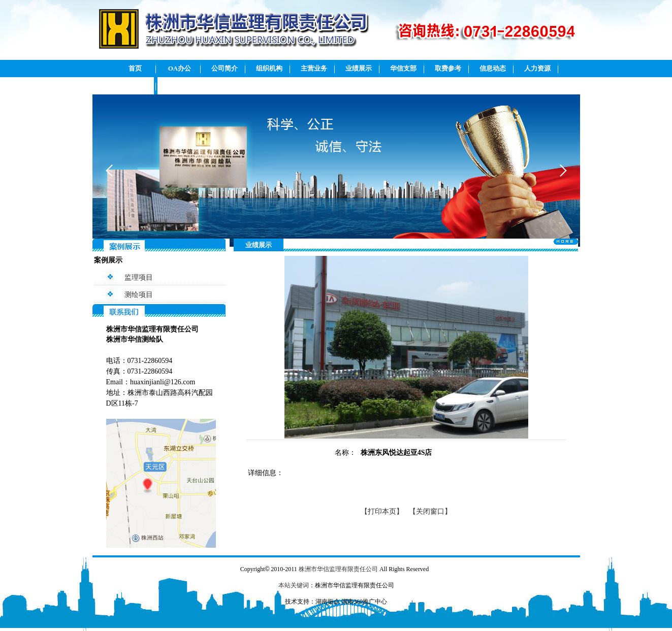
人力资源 (537, 68)
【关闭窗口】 (430, 511)
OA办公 (180, 68)
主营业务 (314, 68)
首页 (135, 68)
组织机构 (269, 68)
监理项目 (139, 277)
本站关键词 (294, 585)
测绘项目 (139, 295)
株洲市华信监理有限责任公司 (338, 569)
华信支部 (403, 68)
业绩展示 (359, 68)
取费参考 (448, 68)
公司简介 (225, 68)
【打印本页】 (382, 511)
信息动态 (493, 68)
